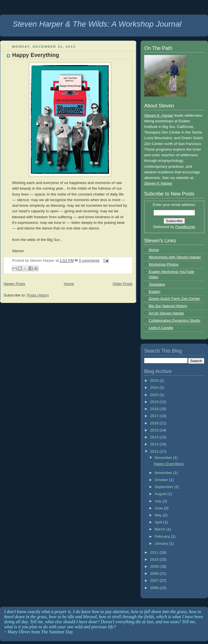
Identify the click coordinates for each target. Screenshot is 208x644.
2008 (155, 573)
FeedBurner (185, 227)
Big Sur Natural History (168, 306)
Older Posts (123, 284)
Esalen (154, 292)
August (161, 494)
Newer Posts (14, 284)
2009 (155, 566)
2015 (155, 430)
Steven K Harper (158, 183)
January (162, 543)
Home (69, 284)
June (159, 508)
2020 (155, 395)
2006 (155, 588)
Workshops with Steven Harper (175, 257)
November (164, 473)
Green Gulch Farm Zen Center (174, 299)
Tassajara (157, 284)
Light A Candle (161, 328)
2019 (155, 402)
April (159, 522)
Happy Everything (36, 55)
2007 (155, 580)
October (162, 480)
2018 (155, 409)
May (159, 515)
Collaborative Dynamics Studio (175, 320)
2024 (155, 387)
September (164, 487)
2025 (155, 380)
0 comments (89, 260)
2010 (155, 559)
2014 (155, 437)
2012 (155, 451)
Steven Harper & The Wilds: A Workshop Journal (97, 24)
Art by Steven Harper (166, 313)
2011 (155, 552)
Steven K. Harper (159, 115)
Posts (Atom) (38, 295)
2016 (155, 423)
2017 (155, 416)
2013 (155, 444)
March (160, 529)
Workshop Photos (164, 264)
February (163, 536)
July (159, 501)
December (164, 458)
